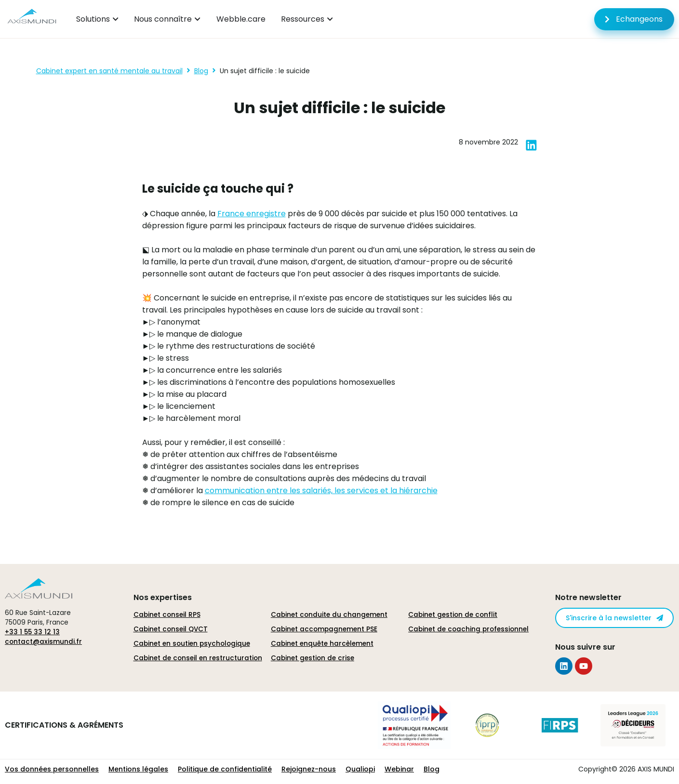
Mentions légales (138, 769)
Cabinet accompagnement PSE (324, 629)
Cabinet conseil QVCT (171, 629)
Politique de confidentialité (225, 769)
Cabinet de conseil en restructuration (198, 658)
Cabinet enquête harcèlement (322, 644)
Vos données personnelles (52, 769)
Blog (201, 71)
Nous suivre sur (585, 647)
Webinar (399, 769)
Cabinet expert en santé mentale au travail (109, 71)
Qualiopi (360, 769)
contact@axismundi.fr (43, 642)
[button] (531, 145)
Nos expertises (163, 597)
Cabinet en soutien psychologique (192, 644)
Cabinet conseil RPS (167, 615)
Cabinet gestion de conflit (453, 615)
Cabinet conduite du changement (329, 615)
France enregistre (252, 214)
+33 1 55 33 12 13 (32, 632)
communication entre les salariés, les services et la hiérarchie (321, 490)
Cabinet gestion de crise (313, 658)
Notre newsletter (588, 597)
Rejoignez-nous (309, 769)
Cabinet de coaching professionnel (468, 629)
